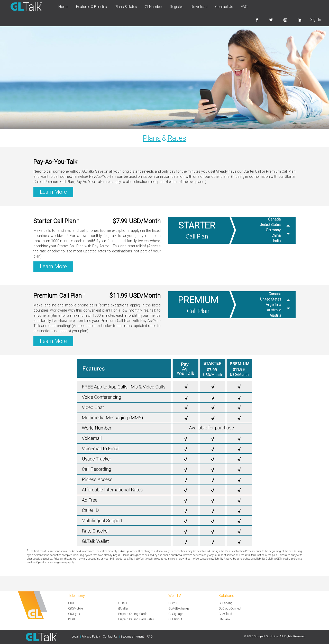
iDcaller (123, 608)
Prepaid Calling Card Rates (136, 619)
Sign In (316, 20)
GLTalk (123, 603)
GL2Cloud (225, 614)
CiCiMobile (75, 608)
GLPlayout (175, 619)
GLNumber (153, 7)
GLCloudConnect (230, 608)
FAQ (244, 7)
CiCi (71, 603)
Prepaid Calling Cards (133, 614)
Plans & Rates (126, 7)
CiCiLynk (74, 614)
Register (176, 7)
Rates (177, 138)
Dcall (71, 619)
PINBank (224, 619)
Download (199, 7)
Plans (152, 138)
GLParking (226, 603)
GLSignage (176, 614)
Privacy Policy (91, 637)
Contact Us (224, 7)
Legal (75, 637)
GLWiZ (173, 603)
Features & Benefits (92, 7)
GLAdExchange (179, 608)
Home (63, 7)
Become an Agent (132, 637)
